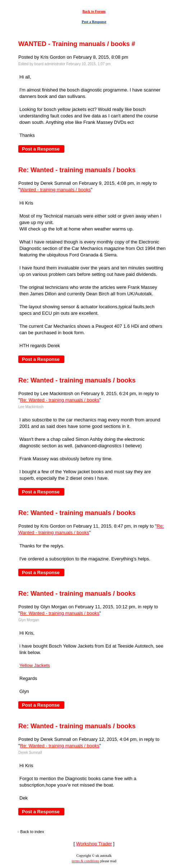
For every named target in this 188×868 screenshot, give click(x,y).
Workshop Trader (94, 844)
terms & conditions (86, 861)
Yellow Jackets (35, 665)
